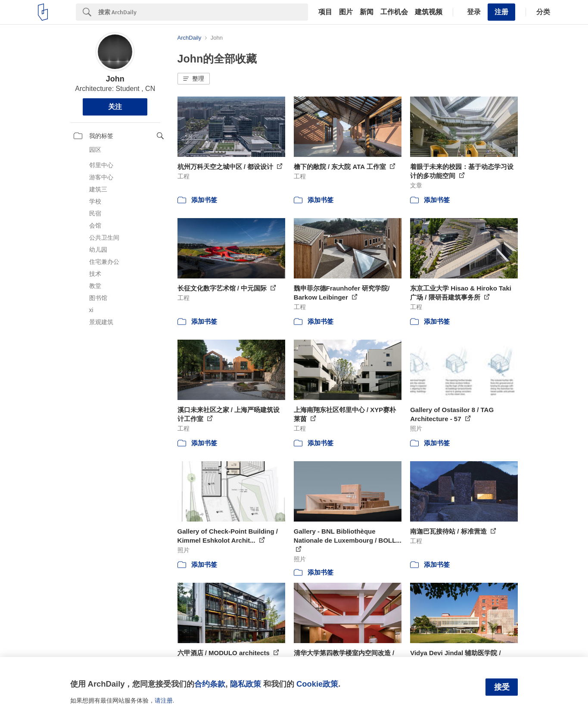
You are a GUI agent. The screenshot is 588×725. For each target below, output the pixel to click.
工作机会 (394, 12)
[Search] (203, 12)
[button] (194, 79)
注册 (501, 12)
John (115, 79)
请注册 (164, 700)
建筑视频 (429, 12)
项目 (325, 12)
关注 (115, 107)
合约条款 (210, 684)
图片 (346, 12)
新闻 (367, 12)
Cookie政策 (317, 684)
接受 (502, 687)
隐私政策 (246, 684)
